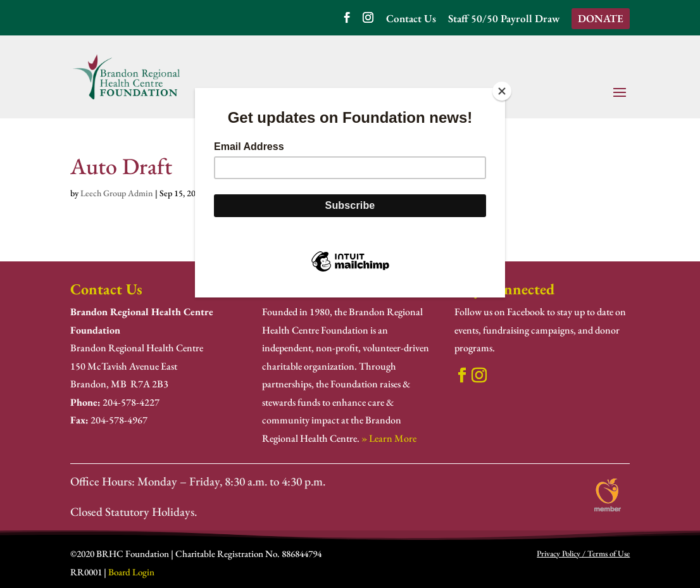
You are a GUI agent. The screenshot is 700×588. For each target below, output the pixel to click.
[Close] (502, 91)
